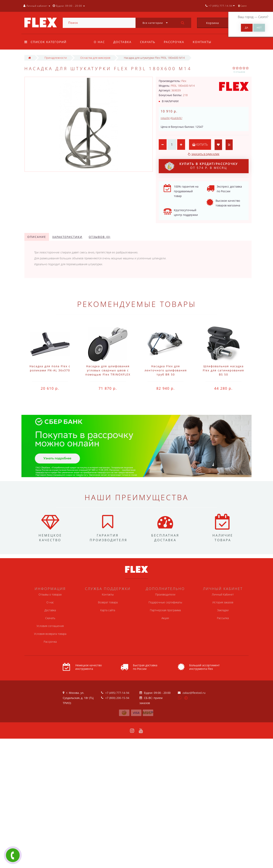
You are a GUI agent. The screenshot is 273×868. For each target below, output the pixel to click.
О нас (99, 42)
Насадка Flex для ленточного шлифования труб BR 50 (166, 370)
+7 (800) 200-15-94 (117, 698)
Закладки (223, 610)
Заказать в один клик (205, 154)
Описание (37, 237)
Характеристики (67, 237)
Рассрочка (174, 42)
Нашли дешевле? (172, 118)
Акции (165, 618)
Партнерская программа (165, 610)
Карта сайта (108, 610)
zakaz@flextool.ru (194, 693)
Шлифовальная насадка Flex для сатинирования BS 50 (223, 370)
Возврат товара (108, 602)
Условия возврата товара (50, 634)
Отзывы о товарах (50, 594)
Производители (165, 594)
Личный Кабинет (223, 594)
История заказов (223, 602)
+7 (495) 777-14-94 (117, 693)
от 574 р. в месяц (201, 166)
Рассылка (223, 618)
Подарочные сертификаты (165, 602)
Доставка (122, 42)
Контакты (202, 42)
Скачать (148, 42)
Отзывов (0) (100, 237)
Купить (200, 145)
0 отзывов (239, 72)
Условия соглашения (50, 626)
